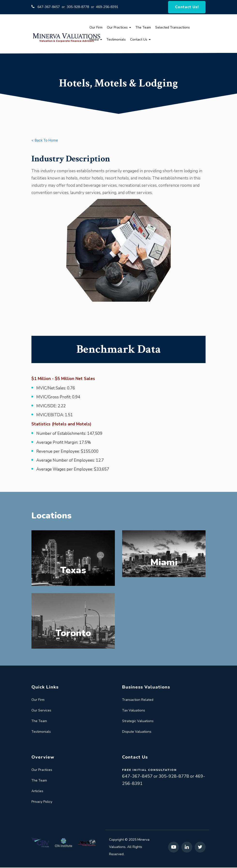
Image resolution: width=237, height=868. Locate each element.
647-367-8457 (49, 7)
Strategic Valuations (138, 721)
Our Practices (119, 28)
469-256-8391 (107, 7)
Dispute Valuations (137, 732)
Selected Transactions (173, 28)
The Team (143, 28)
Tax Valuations (134, 711)
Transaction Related (138, 700)
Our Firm (96, 28)
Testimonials (116, 40)
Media (96, 40)
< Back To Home (45, 141)
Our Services (41, 711)
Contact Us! (187, 7)
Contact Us (140, 40)
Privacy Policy (42, 802)
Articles (37, 792)
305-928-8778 (78, 7)
